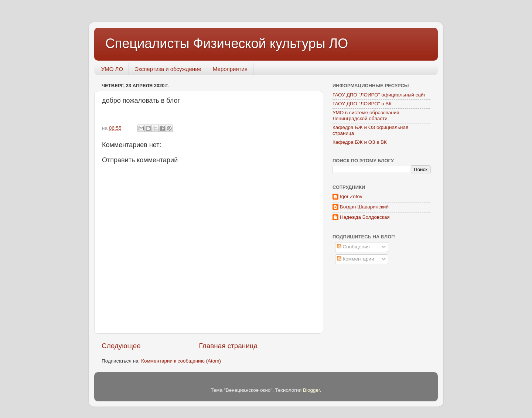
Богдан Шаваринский (364, 207)
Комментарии (356, 259)
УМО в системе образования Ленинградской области (366, 115)
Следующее (121, 346)
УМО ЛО (112, 69)
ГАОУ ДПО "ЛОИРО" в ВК (362, 104)
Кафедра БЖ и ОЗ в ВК (360, 142)
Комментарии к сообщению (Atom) (181, 361)
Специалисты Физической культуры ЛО (227, 43)
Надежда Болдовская (365, 217)
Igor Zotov (351, 196)
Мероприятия (230, 69)
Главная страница (229, 346)
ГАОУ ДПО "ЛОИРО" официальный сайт (379, 95)
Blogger (311, 390)
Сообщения (353, 247)
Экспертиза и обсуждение (168, 69)
